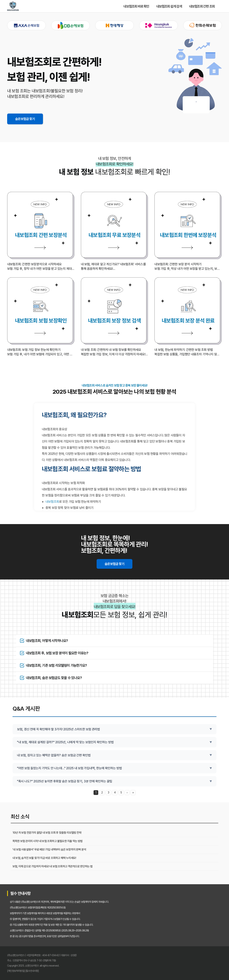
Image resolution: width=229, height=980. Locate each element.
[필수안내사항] (32, 971)
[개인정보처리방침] (16, 971)
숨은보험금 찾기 (25, 119)
